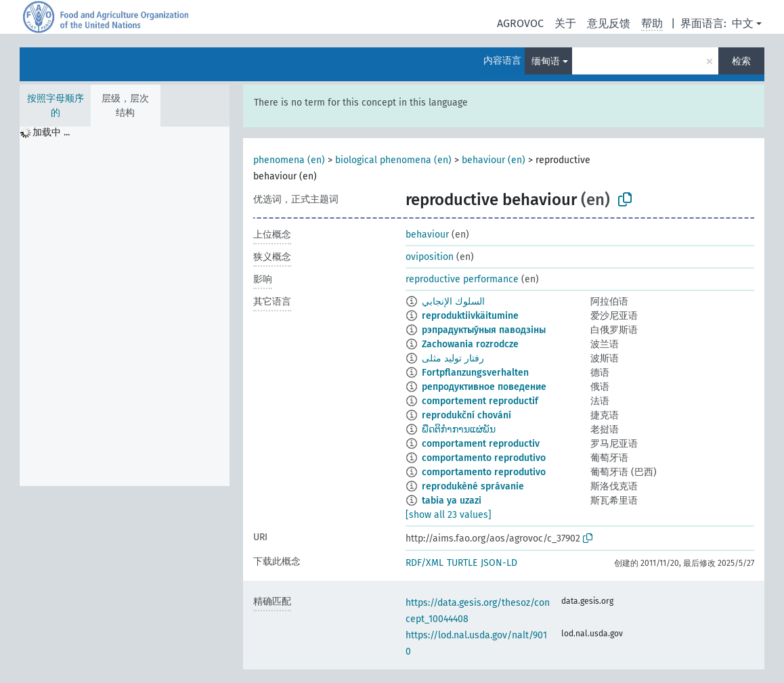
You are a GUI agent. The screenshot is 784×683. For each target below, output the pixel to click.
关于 (565, 23)
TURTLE (462, 563)
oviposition (430, 257)
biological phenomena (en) (393, 160)
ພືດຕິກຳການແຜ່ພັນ (459, 429)
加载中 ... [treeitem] (51, 132)
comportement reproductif (480, 401)
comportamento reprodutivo (484, 458)
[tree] (125, 306)
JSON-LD (499, 563)
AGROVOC (520, 23)
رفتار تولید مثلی (453, 358)
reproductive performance (462, 279)
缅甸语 (546, 61)
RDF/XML (424, 563)
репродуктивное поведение (484, 387)
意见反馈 (609, 23)
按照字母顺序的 (56, 106)
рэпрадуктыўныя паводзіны (484, 330)
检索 (741, 61)
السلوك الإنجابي (453, 302)
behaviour (427, 235)
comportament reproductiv (481, 444)
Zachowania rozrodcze (470, 344)
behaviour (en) (494, 160)
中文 (743, 23)
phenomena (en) (289, 160)
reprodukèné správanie (473, 486)
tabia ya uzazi (452, 501)
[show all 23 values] (449, 515)
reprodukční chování (466, 415)
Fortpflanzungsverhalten (475, 373)
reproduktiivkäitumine (470, 316)
